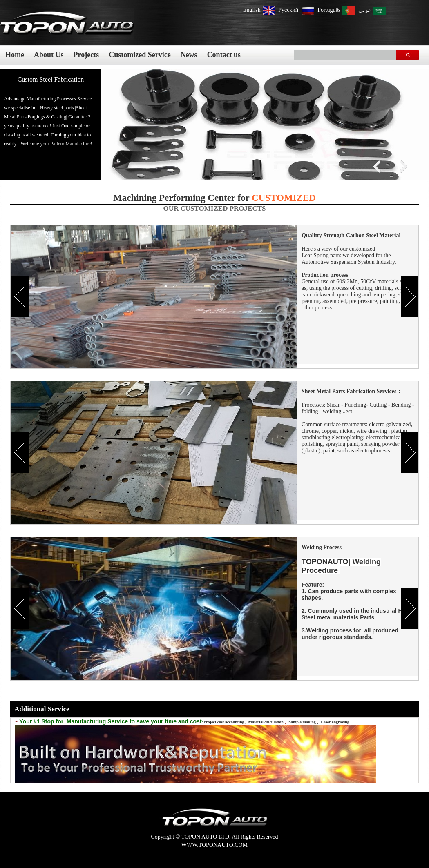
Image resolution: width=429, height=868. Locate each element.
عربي (365, 10)
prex (379, 167)
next (402, 167)
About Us (49, 55)
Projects (86, 55)
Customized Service (140, 55)
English (252, 10)
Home (15, 55)
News (189, 55)
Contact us (224, 55)
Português (329, 10)
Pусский (289, 10)
